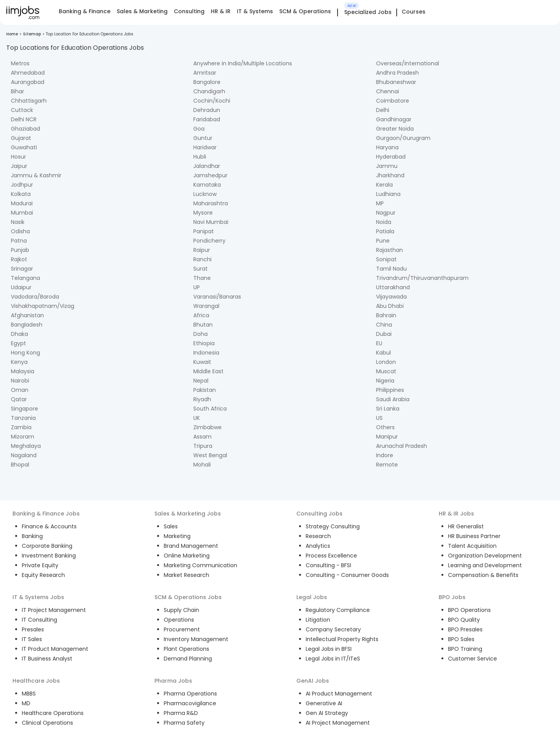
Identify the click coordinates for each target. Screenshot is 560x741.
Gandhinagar (394, 119)
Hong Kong (25, 353)
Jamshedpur (210, 175)
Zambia (21, 427)
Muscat (386, 371)
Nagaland (24, 455)
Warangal (206, 306)
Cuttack (22, 110)
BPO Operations (469, 610)
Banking (32, 536)
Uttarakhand (393, 287)
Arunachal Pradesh (402, 446)
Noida (384, 222)
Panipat (204, 231)
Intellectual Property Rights (342, 639)
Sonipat (386, 259)
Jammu (387, 166)
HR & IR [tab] (221, 11)
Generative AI (324, 703)
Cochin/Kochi (212, 101)
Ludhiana (388, 194)
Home (12, 34)
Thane (202, 278)
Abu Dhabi (390, 306)
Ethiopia (204, 343)
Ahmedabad (28, 73)
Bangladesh (27, 325)
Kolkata (21, 194)
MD (26, 703)
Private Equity (40, 565)
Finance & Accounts (49, 526)
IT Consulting (39, 620)
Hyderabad (391, 157)
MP (380, 203)
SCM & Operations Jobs (188, 597)
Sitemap (32, 34)
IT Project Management (54, 610)
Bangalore (207, 82)
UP (197, 287)
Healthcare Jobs (36, 681)
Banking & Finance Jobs (46, 514)
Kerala (384, 185)
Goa (199, 129)
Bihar (17, 91)
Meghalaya (26, 446)
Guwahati (24, 147)
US (379, 418)
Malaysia (23, 371)
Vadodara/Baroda (35, 297)
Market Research (186, 575)
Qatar (19, 399)
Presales (33, 629)
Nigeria (385, 381)
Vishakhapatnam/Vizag (43, 306)
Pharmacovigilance (190, 703)
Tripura (203, 446)
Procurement (182, 629)
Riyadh (202, 399)
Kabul (383, 353)
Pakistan (205, 390)
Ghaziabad (25, 129)
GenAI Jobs (313, 681)
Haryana (387, 147)
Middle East (208, 371)
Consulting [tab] (189, 11)
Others (385, 427)
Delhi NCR (24, 119)
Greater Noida (395, 129)
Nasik (18, 222)
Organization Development (485, 556)
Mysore (203, 213)
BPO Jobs (452, 597)
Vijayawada (391, 297)
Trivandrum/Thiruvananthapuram (422, 278)
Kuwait (202, 362)
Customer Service (472, 659)
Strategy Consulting (333, 526)
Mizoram (23, 437)
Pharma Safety (184, 723)
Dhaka (19, 334)
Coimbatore (393, 101)
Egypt (18, 343)
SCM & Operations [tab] (305, 11)
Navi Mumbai (211, 222)
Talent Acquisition (472, 546)
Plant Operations (186, 649)
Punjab (20, 250)
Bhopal (20, 465)
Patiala (385, 231)
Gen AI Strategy (327, 713)
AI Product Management (339, 694)
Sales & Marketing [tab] (142, 11)
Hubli (200, 157)
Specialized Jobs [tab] (368, 12)
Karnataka (207, 185)
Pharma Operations (190, 694)
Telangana (25, 278)
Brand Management (191, 546)
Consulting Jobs (319, 514)
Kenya (19, 362)
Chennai (388, 91)
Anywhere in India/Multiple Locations (243, 63)
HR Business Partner (474, 536)
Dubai (384, 334)
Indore (385, 455)
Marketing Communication (200, 565)
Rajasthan (389, 250)
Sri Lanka (388, 409)
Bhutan (203, 325)
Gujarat (21, 138)
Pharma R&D (181, 713)
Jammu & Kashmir (36, 175)
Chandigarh (209, 91)
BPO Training (465, 649)
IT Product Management (55, 649)
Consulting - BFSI (328, 565)
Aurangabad (28, 82)
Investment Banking (49, 556)
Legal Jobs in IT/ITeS (333, 659)
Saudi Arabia (393, 399)
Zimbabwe (207, 427)
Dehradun (207, 110)
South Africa (210, 409)
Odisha (20, 231)
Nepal (201, 381)
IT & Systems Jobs (38, 597)
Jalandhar (207, 166)
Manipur (387, 437)
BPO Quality (464, 620)
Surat (200, 269)
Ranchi (202, 259)
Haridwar (205, 147)
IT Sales (32, 639)
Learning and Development (485, 565)
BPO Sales (461, 639)
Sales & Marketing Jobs (188, 514)
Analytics (318, 546)
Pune (383, 241)
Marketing (177, 536)
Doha (200, 334)
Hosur (18, 157)
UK (197, 418)
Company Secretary (333, 629)
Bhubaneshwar (396, 82)
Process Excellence (331, 556)
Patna (19, 241)
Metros (20, 63)
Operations (179, 620)
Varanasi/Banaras (217, 297)
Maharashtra (211, 203)
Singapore (24, 409)
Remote (387, 465)
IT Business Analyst (47, 659)
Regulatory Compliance (338, 610)
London (386, 362)
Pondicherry (209, 241)
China (384, 325)
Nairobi (20, 381)
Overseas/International (408, 63)
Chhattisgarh (29, 101)
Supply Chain (181, 610)
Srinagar (22, 269)
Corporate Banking (47, 546)
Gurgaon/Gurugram (403, 138)
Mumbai (22, 213)
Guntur (203, 138)
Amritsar (205, 73)
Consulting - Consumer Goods (347, 575)
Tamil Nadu (391, 269)
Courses (414, 12)
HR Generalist (466, 526)
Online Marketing (187, 556)
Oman (20, 390)
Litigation (318, 620)
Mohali (202, 465)
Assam (202, 437)
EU (379, 343)
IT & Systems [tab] (255, 11)
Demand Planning (188, 659)
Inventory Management (196, 639)
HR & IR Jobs (456, 514)
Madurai (22, 203)
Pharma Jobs (173, 681)
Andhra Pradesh (397, 73)
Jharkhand (390, 175)
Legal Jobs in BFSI (329, 649)
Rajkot (19, 259)
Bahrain (386, 315)
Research (318, 536)
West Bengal (210, 455)
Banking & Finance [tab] (85, 11)
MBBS (29, 694)
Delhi (383, 110)
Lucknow (205, 194)
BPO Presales (465, 629)
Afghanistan (27, 315)
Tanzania (23, 418)
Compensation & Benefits (483, 575)
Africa (201, 315)
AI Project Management (338, 723)
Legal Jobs (312, 597)
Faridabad (207, 119)
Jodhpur (22, 185)
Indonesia (206, 353)
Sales (171, 526)
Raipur (202, 250)
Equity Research (43, 575)
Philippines (390, 390)
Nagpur (386, 213)
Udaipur (21, 287)
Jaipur (19, 166)
